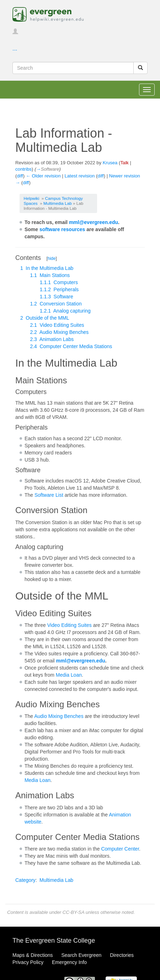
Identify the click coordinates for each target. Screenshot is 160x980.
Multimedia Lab (58, 203)
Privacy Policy (28, 962)
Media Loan (69, 675)
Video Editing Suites (70, 625)
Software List (49, 495)
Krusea (110, 163)
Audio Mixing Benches (59, 716)
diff (20, 176)
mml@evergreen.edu (94, 222)
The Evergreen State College (54, 941)
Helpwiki (32, 198)
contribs (23, 169)
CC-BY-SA (73, 912)
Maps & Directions (33, 955)
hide (52, 259)
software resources (62, 229)
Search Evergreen (81, 955)
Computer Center (120, 849)
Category (25, 880)
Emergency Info (69, 962)
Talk (124, 163)
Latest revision (79, 176)
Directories (122, 955)
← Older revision (43, 176)
